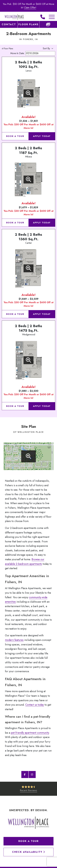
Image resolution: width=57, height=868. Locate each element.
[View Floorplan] (28, 93)
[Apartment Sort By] (43, 49)
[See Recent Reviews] (29, 789)
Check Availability (29, 852)
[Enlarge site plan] (28, 456)
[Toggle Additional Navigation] (49, 17)
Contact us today (35, 705)
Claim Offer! (30, 8)
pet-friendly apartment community (30, 733)
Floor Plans (28, 24)
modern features (14, 640)
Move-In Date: (33, 53)
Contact (9, 24)
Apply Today (42, 136)
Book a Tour (15, 136)
